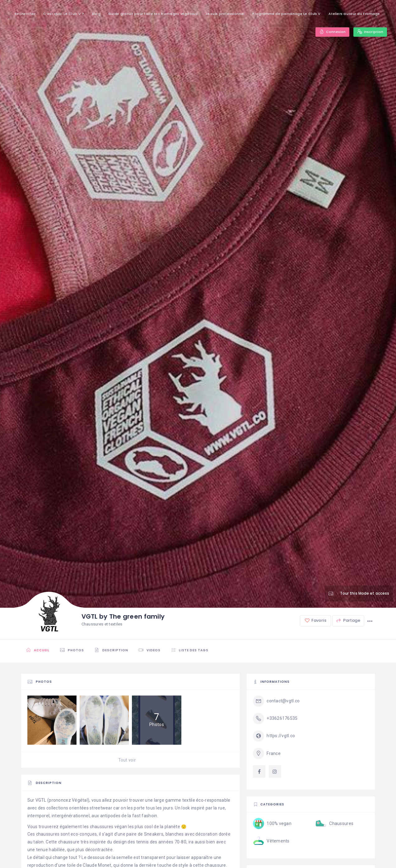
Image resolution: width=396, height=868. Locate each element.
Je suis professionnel (225, 14)
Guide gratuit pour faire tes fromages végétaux (153, 14)
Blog (96, 14)
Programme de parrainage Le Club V (286, 14)
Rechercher (25, 14)
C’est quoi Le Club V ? (64, 14)
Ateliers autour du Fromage (354, 14)
